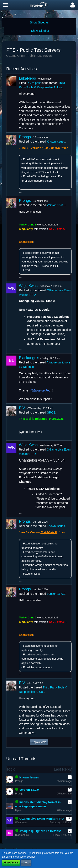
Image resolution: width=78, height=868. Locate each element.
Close (26, 863)
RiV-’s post (34, 83)
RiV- (22, 408)
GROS (51, 412)
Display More (39, 742)
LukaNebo (27, 78)
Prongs (25, 137)
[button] (6, 5)
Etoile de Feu (42, 390)
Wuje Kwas (28, 286)
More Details (11, 863)
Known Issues (56, 142)
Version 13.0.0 (56, 205)
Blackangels (29, 358)
